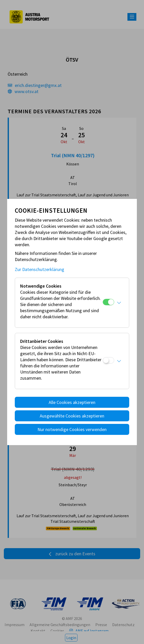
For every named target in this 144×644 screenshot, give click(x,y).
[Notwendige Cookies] (108, 302)
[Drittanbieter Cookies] (108, 360)
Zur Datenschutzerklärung (40, 269)
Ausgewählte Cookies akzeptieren (72, 416)
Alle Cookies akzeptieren (72, 402)
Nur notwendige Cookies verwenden (72, 429)
